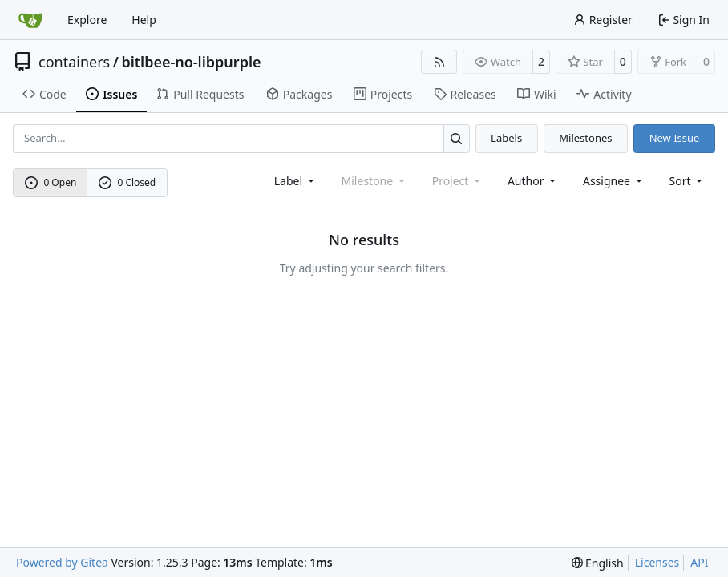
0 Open (51, 182)
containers (74, 62)
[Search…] (457, 138)
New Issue (675, 138)
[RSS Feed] (439, 62)
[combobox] (295, 181)
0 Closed (127, 182)
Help (144, 20)
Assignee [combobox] (614, 181)
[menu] (688, 181)
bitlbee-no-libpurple (191, 62)
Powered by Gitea (62, 562)
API (699, 562)
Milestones (585, 138)
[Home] (30, 20)
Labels (506, 138)
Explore (87, 20)
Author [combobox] (533, 181)
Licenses (657, 562)
